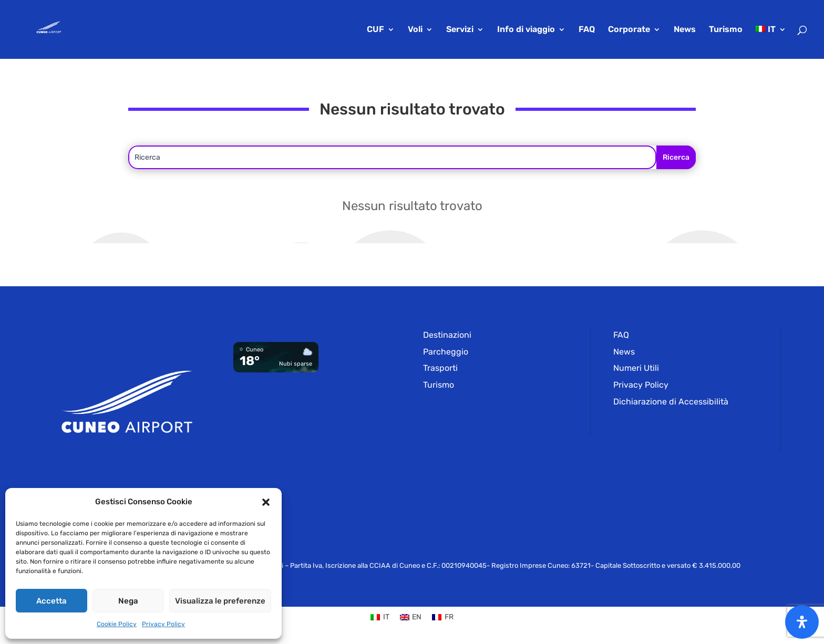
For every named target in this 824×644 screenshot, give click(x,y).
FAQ (587, 30)
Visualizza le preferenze (220, 601)
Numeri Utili (636, 368)
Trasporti (440, 368)
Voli (415, 30)
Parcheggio (446, 352)
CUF (375, 30)
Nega (128, 601)
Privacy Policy (163, 624)
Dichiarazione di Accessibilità (671, 402)
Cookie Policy (117, 624)
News (685, 30)
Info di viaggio (526, 30)
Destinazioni (447, 335)
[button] (266, 502)
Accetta (51, 601)
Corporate (629, 30)
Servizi (460, 30)
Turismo (726, 30)
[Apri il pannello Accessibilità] (802, 622)
